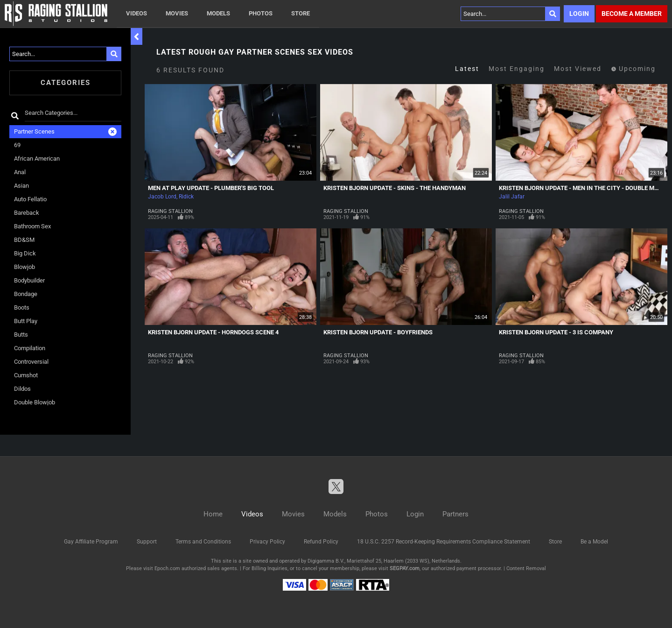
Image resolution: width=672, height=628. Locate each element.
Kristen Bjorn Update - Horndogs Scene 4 (213, 332)
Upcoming (633, 69)
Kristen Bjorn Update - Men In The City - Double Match (584, 188)
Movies (177, 13)
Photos (261, 13)
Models (218, 13)
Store (301, 13)
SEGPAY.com (405, 568)
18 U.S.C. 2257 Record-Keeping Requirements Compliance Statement (444, 542)
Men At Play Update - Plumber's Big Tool (211, 188)
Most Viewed (578, 69)
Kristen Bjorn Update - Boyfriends (378, 332)
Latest (467, 69)
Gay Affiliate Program (91, 542)
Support (147, 542)
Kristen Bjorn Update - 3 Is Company (556, 332)
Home (213, 514)
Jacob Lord (162, 197)
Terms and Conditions (203, 542)
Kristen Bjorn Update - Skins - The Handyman (395, 188)
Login (579, 14)
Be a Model (594, 542)
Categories (66, 83)
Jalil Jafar (512, 197)
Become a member (632, 14)
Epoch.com (167, 568)
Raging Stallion (170, 211)
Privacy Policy (267, 542)
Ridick (186, 197)
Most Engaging (517, 69)
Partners (455, 514)
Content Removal (526, 568)
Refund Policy (321, 542)
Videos (136, 13)
